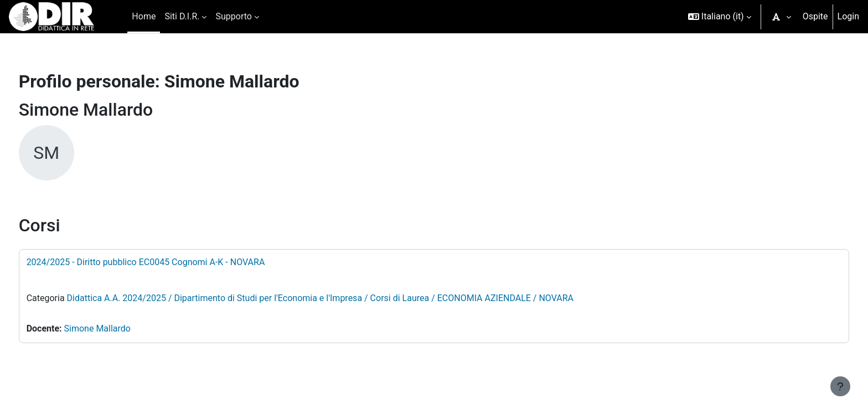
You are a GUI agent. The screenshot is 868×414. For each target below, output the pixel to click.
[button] (720, 17)
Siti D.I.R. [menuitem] (182, 16)
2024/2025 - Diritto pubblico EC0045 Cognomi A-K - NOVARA (166, 262)
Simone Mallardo (118, 328)
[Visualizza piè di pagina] (840, 386)
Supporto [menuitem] (233, 16)
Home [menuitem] (144, 16)
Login (848, 16)
